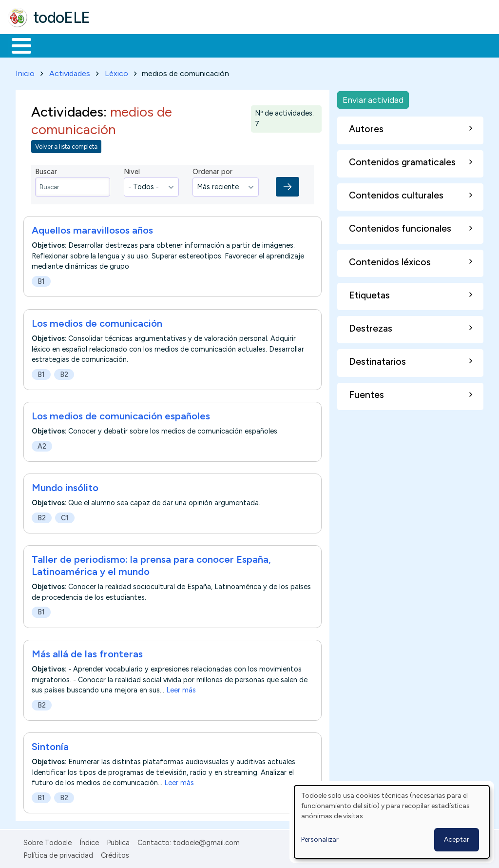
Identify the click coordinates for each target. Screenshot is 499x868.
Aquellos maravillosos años (92, 229)
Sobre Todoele (48, 841)
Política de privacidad (58, 854)
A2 (42, 444)
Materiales (55, 45)
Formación (117, 45)
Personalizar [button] (320, 839)
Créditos (115, 854)
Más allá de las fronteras (87, 652)
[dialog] (392, 822)
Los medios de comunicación (97, 321)
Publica (118, 841)
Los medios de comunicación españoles (121, 414)
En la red (230, 45)
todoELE (62, 18)
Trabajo (176, 45)
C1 (65, 516)
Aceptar (457, 839)
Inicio (16, 45)
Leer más (181, 688)
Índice (89, 841)
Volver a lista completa (66, 145)
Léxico (116, 71)
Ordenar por (212, 170)
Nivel (132, 170)
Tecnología (291, 45)
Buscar (400, 45)
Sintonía (50, 745)
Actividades (70, 71)
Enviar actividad (373, 98)
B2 (64, 373)
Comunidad (356, 45)
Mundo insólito (65, 486)
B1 (41, 280)
